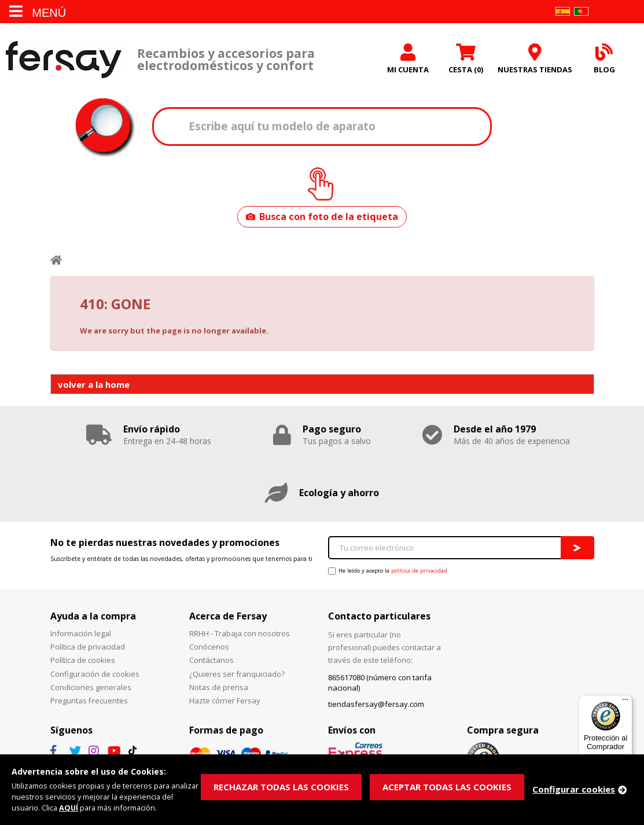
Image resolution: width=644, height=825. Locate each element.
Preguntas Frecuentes (89, 701)
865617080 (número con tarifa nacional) (380, 683)
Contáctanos (211, 660)
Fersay (64, 59)
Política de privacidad (88, 647)
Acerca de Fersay (228, 616)
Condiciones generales (91, 687)
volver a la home (94, 384)
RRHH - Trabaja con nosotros (240, 633)
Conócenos (209, 647)
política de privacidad (419, 571)
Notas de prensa (219, 687)
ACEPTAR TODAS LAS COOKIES (447, 786)
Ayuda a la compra (93, 616)
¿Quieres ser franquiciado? (237, 674)
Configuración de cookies (95, 674)
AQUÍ (69, 808)
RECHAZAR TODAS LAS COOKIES (281, 786)
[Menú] (625, 702)
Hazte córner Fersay (225, 701)
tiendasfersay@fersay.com (376, 704)
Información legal (81, 633)
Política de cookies (83, 660)
